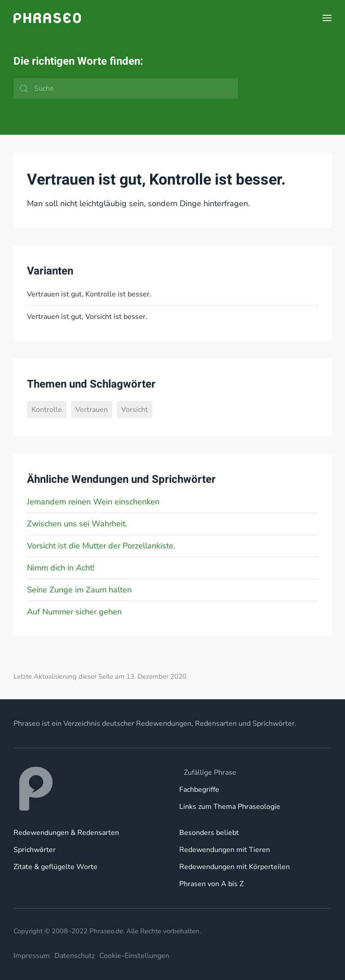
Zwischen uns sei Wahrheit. (77, 524)
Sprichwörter (35, 850)
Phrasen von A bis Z (211, 884)
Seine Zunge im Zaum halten (79, 590)
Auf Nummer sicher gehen (74, 612)
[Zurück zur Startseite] (47, 18)
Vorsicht (135, 410)
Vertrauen (92, 410)
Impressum (32, 956)
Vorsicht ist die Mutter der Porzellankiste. (101, 546)
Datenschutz (75, 956)
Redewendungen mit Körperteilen (234, 867)
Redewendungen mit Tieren (225, 850)
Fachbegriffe (199, 790)
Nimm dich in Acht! (61, 568)
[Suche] (126, 88)
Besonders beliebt (209, 833)
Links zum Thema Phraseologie (230, 807)
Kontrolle (47, 410)
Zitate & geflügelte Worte (55, 867)
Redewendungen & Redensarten (66, 833)
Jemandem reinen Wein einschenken (93, 502)
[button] (327, 18)
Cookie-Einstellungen (134, 956)
